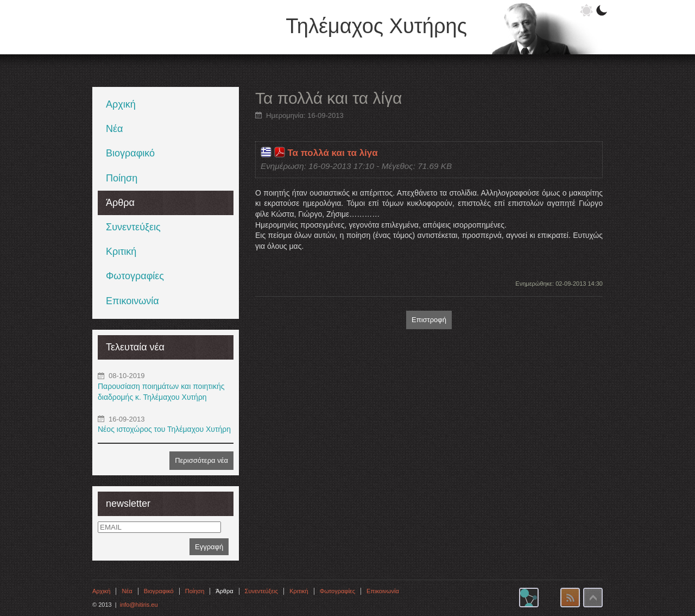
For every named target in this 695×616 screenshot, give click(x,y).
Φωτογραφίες (135, 276)
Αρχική (121, 104)
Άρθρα (120, 203)
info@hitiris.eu (139, 605)
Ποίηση (122, 178)
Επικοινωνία (132, 301)
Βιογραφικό (130, 153)
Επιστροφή (429, 320)
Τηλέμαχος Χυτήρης (376, 26)
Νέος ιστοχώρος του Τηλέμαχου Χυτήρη (164, 429)
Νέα (114, 129)
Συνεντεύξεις (133, 227)
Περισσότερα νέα (201, 460)
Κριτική (121, 252)
